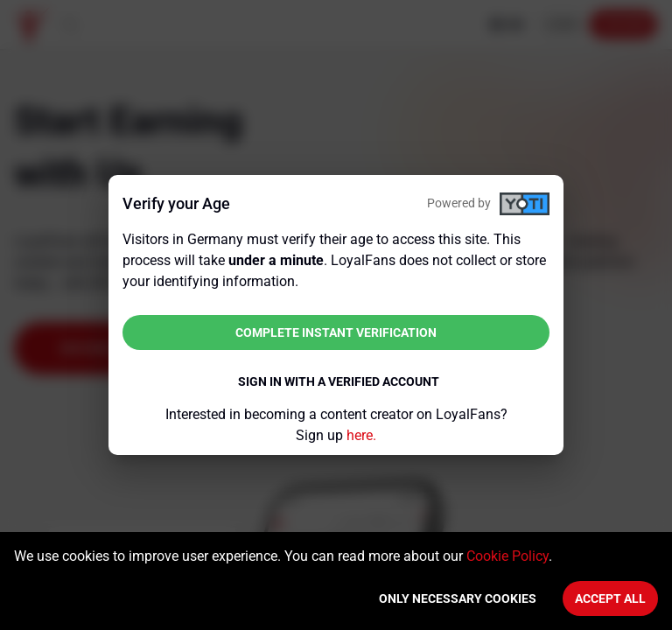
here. (361, 435)
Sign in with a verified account (339, 381)
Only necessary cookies (458, 598)
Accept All (610, 598)
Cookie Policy (507, 556)
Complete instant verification (336, 332)
